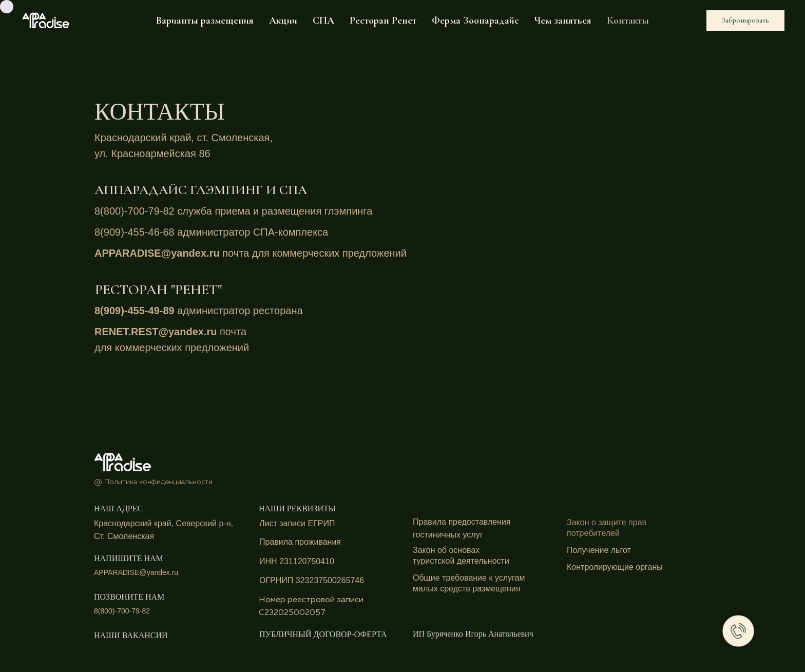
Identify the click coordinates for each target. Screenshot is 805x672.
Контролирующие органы (615, 567)
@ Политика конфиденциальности (153, 482)
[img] (123, 461)
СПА (323, 21)
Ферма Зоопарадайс (475, 21)
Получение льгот (599, 550)
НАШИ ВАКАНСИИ (131, 635)
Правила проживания (300, 542)
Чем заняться (563, 21)
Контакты (628, 21)
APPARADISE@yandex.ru (158, 253)
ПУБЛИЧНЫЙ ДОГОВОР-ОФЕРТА (323, 634)
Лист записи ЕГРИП (297, 523)
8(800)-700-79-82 (136, 211)
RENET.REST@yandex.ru (157, 332)
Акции (283, 21)
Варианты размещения (205, 21)
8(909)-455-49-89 (135, 311)
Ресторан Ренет (383, 21)
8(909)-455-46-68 (136, 232)
